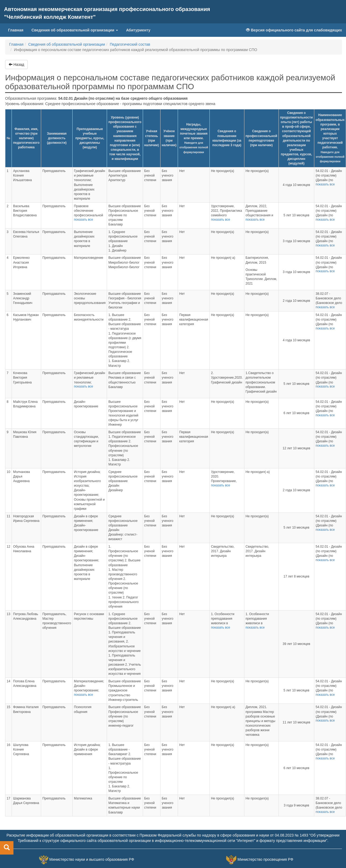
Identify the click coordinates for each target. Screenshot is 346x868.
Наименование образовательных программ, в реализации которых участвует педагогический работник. (330, 138)
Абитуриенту (138, 30)
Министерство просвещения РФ (265, 859)
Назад (16, 64)
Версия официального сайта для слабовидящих (294, 30)
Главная (18, 30)
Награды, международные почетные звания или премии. (194, 138)
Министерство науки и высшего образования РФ (92, 859)
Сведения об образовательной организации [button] (75, 30)
